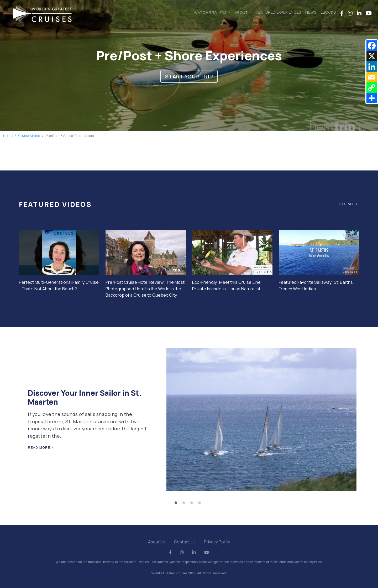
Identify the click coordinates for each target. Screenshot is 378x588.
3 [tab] (193, 504)
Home (8, 136)
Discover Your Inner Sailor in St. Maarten (85, 397)
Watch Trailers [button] (210, 12)
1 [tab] (177, 504)
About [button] (241, 12)
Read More (39, 448)
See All (347, 204)
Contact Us (185, 542)
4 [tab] (201, 504)
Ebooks (328, 12)
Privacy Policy (217, 542)
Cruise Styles (29, 136)
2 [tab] (185, 504)
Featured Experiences (279, 12)
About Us (157, 542)
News (311, 12)
